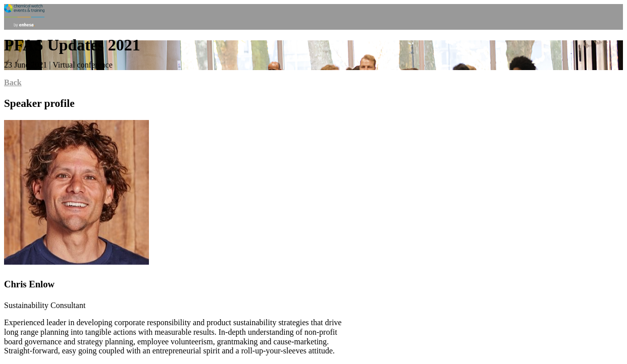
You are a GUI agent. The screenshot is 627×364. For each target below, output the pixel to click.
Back (13, 82)
